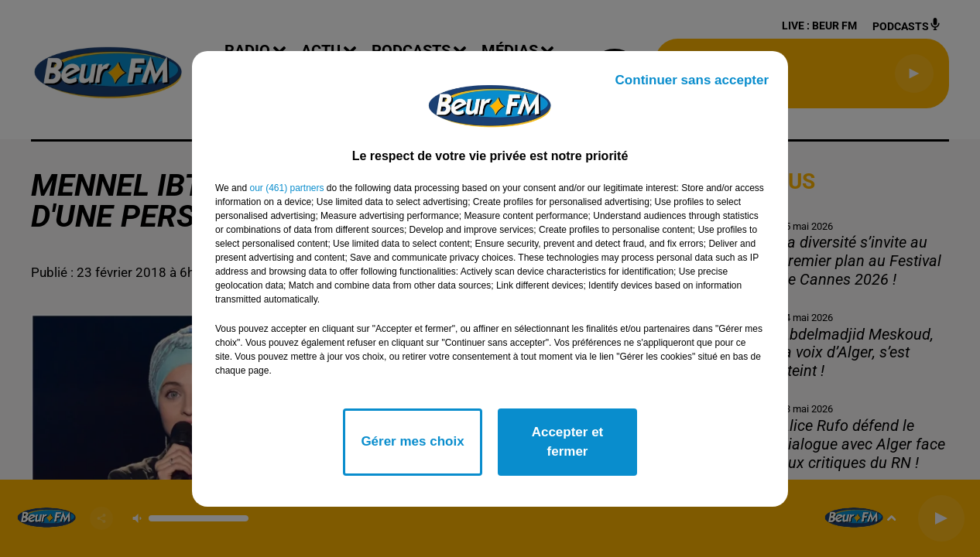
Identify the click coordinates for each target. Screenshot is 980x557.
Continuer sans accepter (692, 80)
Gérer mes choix (412, 441)
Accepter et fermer (568, 442)
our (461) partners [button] (286, 188)
